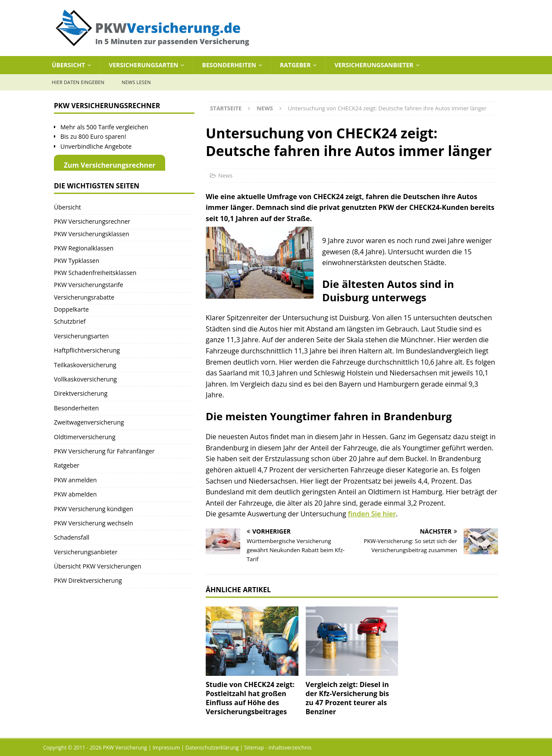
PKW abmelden (75, 494)
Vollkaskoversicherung (85, 379)
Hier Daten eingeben (78, 82)
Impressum (166, 748)
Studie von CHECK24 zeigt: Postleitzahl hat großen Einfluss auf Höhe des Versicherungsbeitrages (250, 698)
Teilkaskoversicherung (85, 365)
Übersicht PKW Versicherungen (97, 566)
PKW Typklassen (77, 261)
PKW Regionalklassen (84, 248)
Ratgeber (295, 65)
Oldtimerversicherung (85, 437)
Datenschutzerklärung (212, 748)
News (225, 175)
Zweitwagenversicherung (89, 422)
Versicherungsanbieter (374, 65)
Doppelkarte (71, 309)
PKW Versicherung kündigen (94, 509)
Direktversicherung (81, 393)
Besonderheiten (229, 65)
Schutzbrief (70, 321)
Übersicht (68, 65)
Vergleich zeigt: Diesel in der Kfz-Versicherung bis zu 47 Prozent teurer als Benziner (347, 698)
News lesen (136, 82)
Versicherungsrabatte (84, 297)
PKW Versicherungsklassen (91, 234)
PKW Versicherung (125, 748)
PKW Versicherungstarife (89, 285)
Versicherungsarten (143, 65)
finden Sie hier (372, 514)
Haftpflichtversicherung (87, 350)
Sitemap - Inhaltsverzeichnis (278, 748)
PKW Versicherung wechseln (94, 523)
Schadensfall (72, 537)
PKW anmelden (75, 480)
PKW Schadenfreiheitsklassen (95, 273)
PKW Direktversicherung (88, 580)
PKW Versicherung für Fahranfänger (104, 451)
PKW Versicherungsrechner (92, 221)
